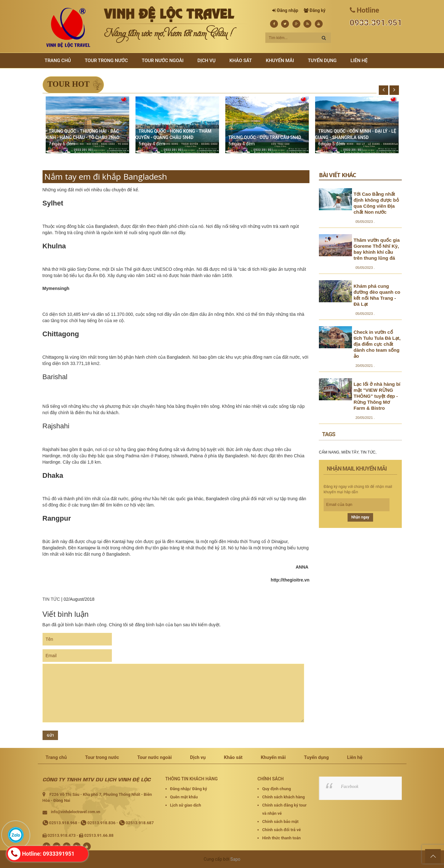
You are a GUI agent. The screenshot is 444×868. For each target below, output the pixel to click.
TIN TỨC (51, 599)
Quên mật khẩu (184, 797)
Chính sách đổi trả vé (281, 830)
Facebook (350, 787)
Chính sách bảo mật (280, 822)
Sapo (235, 859)
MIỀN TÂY (350, 452)
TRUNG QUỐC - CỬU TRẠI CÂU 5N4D (265, 137)
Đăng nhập (288, 10)
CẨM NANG (329, 452)
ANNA (302, 567)
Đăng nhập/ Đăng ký (189, 789)
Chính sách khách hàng (283, 797)
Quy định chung (277, 789)
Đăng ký (317, 10)
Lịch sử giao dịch (186, 805)
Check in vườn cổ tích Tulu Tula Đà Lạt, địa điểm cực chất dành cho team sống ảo (377, 344)
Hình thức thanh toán (281, 838)
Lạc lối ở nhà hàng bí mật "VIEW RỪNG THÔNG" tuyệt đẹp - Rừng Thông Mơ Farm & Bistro (377, 396)
